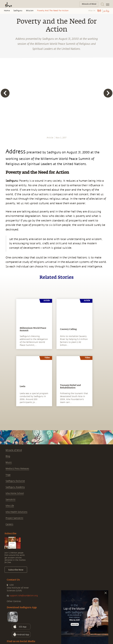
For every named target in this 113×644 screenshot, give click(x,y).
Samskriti (11, 500)
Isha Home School (15, 493)
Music (9, 462)
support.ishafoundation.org (24, 596)
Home (7, 11)
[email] (3, 152)
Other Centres (14, 601)
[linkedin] (3, 147)
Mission (30, 11)
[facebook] (3, 136)
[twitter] (3, 142)
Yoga (8, 475)
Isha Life (10, 506)
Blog (8, 456)
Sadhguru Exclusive (15, 481)
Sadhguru (18, 11)
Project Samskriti (14, 518)
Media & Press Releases (17, 469)
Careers (9, 524)
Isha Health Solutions (16, 512)
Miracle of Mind (14, 450)
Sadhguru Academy (15, 487)
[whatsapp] (4, 131)
